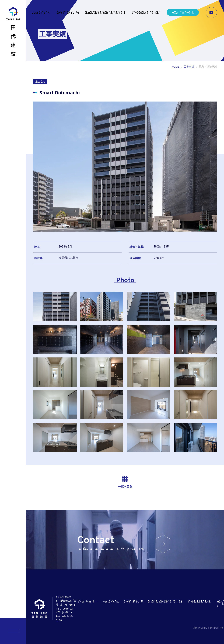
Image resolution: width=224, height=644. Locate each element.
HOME (175, 67)
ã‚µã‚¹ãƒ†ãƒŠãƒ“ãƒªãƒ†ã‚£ (105, 12)
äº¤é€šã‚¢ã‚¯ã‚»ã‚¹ (146, 12)
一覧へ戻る (125, 486)
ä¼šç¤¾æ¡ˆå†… (88, 601)
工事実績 (189, 67)
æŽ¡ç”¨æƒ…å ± (183, 12)
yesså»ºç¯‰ (41, 12)
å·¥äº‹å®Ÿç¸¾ (68, 12)
